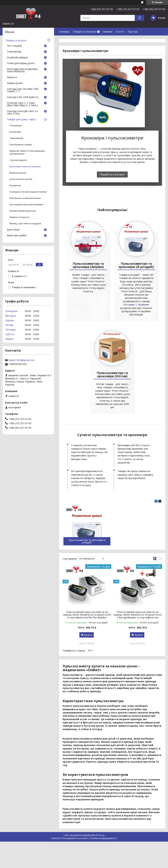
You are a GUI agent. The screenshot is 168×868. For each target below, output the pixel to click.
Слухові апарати (18, 160)
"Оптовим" (105, 391)
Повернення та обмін (102, 39)
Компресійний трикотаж (23, 211)
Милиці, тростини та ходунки (25, 224)
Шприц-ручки (15, 83)
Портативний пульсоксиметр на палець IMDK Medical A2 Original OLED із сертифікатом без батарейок (87, 697)
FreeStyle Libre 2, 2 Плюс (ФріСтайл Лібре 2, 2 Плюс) (22, 104)
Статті (120, 32)
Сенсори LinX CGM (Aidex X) (23, 97)
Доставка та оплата (72, 39)
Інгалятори (15, 132)
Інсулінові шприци (17, 58)
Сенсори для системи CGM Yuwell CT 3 (23, 90)
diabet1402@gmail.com (22, 360)
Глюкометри (14, 52)
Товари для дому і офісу (21, 120)
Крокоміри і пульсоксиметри (25, 166)
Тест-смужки (14, 46)
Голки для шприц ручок (21, 63)
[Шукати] (139, 18)
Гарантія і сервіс (129, 39)
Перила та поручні (19, 217)
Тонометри (16, 126)
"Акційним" (120, 391)
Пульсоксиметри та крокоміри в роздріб (87, 624)
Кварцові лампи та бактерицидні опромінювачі (27, 152)
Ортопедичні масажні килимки (26, 204)
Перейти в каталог (112, 174)
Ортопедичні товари (21, 145)
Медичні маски (18, 173)
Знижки (108, 32)
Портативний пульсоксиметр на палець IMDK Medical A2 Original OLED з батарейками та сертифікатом (138, 697)
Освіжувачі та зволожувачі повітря (28, 192)
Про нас (133, 32)
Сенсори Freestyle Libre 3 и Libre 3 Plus (22, 113)
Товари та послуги (85, 32)
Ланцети (12, 77)
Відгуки (64, 47)
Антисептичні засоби (21, 179)
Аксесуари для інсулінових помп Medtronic (22, 70)
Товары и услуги (16, 40)
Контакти (149, 39)
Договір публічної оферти (89, 47)
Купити (88, 718)
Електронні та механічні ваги (25, 198)
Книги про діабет (17, 236)
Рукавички (15, 185)
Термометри (16, 138)
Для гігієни (13, 230)
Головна (64, 32)
